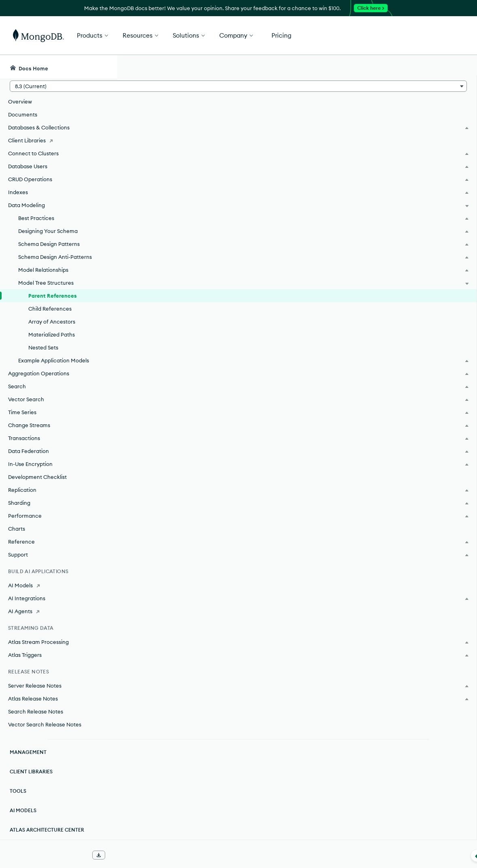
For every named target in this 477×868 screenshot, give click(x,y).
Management (28, 752)
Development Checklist (37, 477)
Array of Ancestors (52, 322)
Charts (17, 529)
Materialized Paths (52, 334)
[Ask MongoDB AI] (425, 67)
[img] (399, 128)
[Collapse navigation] (117, 855)
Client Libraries (31, 772)
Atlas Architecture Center (47, 830)
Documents (23, 114)
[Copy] (359, 504)
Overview (20, 102)
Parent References (53, 296)
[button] (58, 86)
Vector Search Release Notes (45, 724)
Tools (18, 791)
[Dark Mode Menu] (458, 67)
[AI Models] (58, 585)
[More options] (360, 121)
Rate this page (412, 113)
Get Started (436, 36)
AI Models (23, 810)
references (259, 188)
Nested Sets (43, 347)
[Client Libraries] (58, 140)
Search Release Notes (36, 711)
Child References (50, 309)
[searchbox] (265, 67)
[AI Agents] (58, 611)
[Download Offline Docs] (99, 855)
